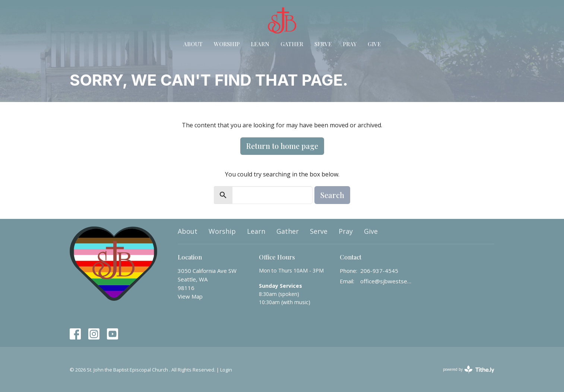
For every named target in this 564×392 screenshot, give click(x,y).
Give (374, 44)
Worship (227, 44)
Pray (350, 44)
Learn (260, 44)
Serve (323, 44)
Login (226, 370)
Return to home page (282, 146)
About (193, 44)
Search (332, 195)
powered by (469, 369)
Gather (292, 44)
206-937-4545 (379, 271)
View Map (190, 296)
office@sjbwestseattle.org (387, 281)
